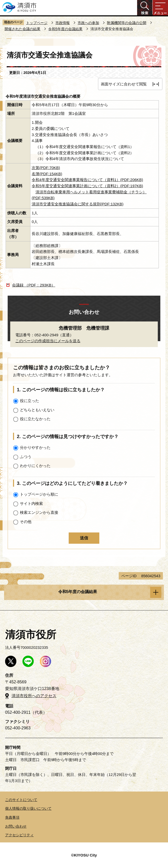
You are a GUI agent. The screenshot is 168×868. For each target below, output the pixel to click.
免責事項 (12, 817)
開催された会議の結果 (22, 29)
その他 (26, 522)
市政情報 (63, 23)
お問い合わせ (16, 826)
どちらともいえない (37, 410)
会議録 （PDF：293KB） (34, 285)
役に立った (29, 401)
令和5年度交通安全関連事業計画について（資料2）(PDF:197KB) (87, 186)
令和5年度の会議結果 (65, 29)
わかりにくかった (35, 466)
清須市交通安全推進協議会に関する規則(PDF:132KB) (77, 204)
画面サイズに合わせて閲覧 (124, 84)
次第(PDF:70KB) (46, 168)
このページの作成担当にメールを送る (48, 341)
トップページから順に (39, 494)
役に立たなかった (35, 419)
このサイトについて (21, 800)
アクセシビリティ (19, 835)
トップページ (37, 23)
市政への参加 (88, 23)
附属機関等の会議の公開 (127, 23)
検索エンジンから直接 (39, 512)
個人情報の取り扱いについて (28, 808)
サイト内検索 (31, 503)
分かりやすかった (35, 447)
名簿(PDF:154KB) (47, 174)
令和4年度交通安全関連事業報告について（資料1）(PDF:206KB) (87, 180)
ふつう (26, 457)
